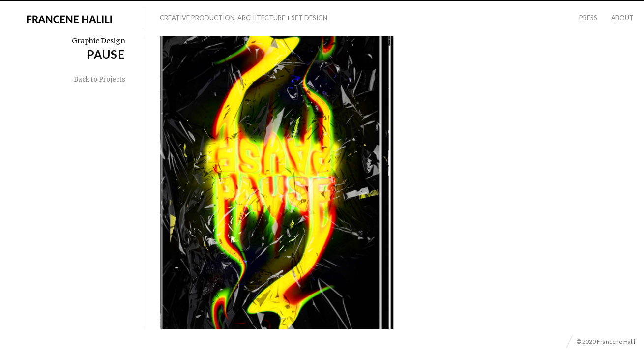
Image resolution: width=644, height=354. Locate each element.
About (622, 18)
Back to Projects (100, 79)
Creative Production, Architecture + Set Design (244, 18)
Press (588, 18)
